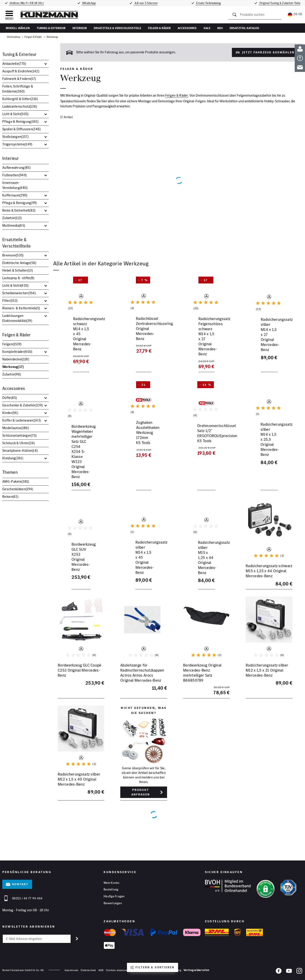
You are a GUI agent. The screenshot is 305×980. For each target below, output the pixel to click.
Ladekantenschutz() (20, 106)
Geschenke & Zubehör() (22, 405)
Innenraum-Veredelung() (15, 185)
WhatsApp (88, 3)
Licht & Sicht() (15, 114)
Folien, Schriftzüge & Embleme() (18, 89)
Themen (10, 472)
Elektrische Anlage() (19, 263)
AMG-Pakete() (16, 481)
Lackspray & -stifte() (18, 278)
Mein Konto (112, 882)
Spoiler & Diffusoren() (22, 129)
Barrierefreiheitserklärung (166, 971)
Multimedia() (14, 225)
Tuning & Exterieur (51, 28)
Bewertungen (113, 904)
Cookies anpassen (117, 971)
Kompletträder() (17, 352)
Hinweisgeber (139, 971)
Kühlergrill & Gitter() (20, 99)
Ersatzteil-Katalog (244, 28)
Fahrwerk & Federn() (19, 79)
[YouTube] (289, 972)
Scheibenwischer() (19, 293)
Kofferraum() (15, 195)
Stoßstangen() (15, 137)
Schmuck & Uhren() (19, 443)
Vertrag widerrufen (196, 971)
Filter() (10, 301)
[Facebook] (279, 972)
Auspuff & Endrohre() (21, 71)
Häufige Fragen (114, 897)
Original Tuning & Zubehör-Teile (281, 3)
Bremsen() (13, 255)
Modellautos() (16, 428)
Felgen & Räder (159, 28)
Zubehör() (12, 218)
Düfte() (10, 398)
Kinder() (10, 413)
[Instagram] (299, 972)
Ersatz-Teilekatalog (210, 3)
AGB (101, 971)
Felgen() (12, 344)
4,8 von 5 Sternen (147, 3)
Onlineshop (14, 37)
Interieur (80, 28)
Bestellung (111, 890)
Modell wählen (18, 28)
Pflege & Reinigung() (20, 121)
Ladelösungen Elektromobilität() (17, 318)
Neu (220, 28)
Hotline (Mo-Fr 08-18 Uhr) (25, 3)
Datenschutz (88, 971)
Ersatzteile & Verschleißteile (117, 28)
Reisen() (10, 497)
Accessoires (187, 28)
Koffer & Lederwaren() (22, 420)
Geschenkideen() (18, 489)
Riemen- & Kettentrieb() (21, 308)
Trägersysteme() (17, 144)
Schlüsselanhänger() (19, 435)
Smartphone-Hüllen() (20, 451)
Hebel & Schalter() (18, 270)
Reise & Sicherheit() (19, 210)
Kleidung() (13, 458)
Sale (207, 28)
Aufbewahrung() (16, 167)
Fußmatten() (14, 175)
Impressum (72, 971)
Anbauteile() (14, 64)
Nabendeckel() (16, 359)
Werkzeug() (13, 367)
